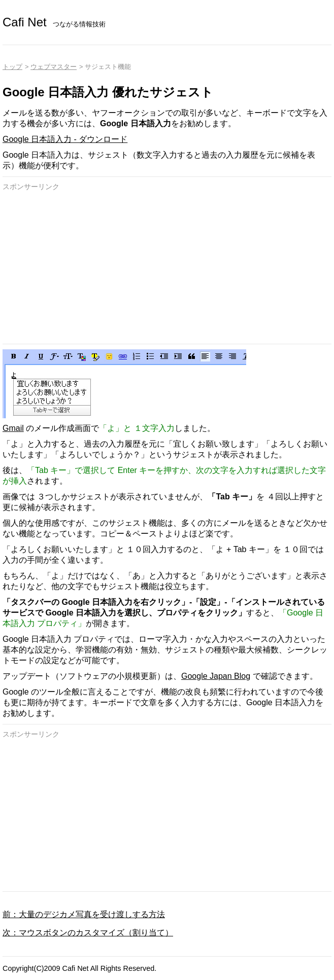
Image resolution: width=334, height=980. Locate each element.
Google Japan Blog (216, 676)
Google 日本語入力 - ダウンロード (65, 139)
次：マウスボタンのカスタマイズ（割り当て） (88, 933)
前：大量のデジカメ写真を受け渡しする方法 (84, 914)
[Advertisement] (167, 268)
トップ (12, 67)
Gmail (13, 428)
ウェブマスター (54, 67)
